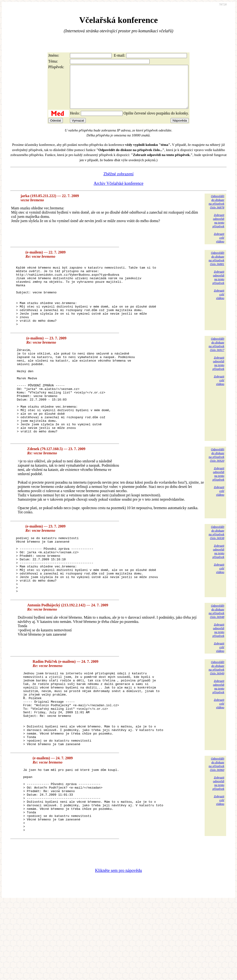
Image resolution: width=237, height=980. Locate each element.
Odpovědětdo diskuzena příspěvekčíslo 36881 (216, 267)
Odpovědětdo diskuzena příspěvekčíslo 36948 (216, 661)
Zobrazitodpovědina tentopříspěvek (218, 229)
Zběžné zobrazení (118, 182)
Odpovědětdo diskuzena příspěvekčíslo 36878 (216, 210)
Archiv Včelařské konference (118, 192)
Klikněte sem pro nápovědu (118, 948)
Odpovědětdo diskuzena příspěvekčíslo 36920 (216, 494)
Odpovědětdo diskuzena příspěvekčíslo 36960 (216, 829)
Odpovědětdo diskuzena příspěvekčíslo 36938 (216, 571)
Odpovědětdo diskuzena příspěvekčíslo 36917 (216, 365)
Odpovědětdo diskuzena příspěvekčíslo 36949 (216, 718)
